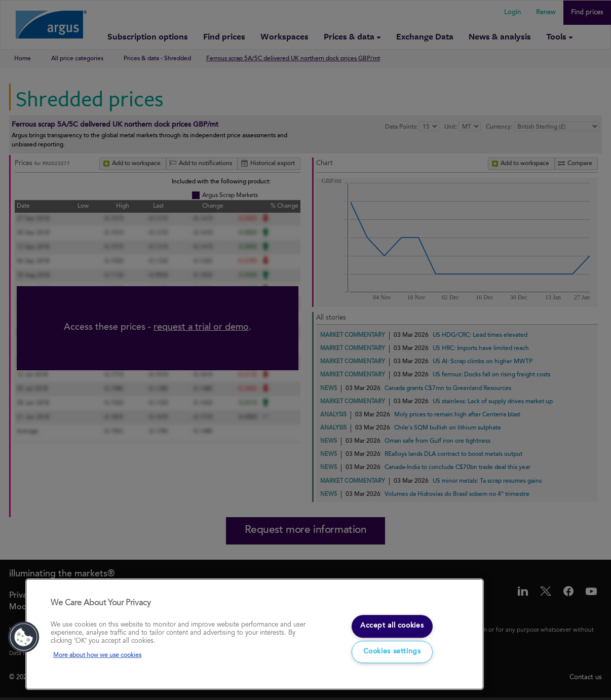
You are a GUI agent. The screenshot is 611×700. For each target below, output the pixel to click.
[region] (255, 634)
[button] (24, 637)
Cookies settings (392, 652)
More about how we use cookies (97, 656)
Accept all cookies (392, 625)
